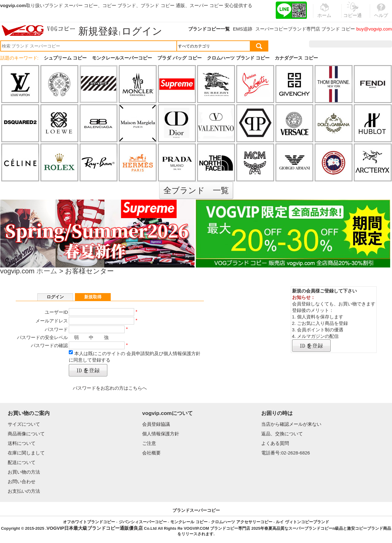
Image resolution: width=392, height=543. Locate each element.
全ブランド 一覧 (196, 190)
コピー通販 (353, 14)
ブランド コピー (338, 29)
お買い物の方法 (24, 472)
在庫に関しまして (26, 453)
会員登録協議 (156, 424)
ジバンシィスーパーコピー (143, 522)
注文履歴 (325, 44)
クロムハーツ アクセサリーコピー (242, 522)
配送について (22, 462)
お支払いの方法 (24, 491)
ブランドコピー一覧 (209, 29)
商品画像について (26, 434)
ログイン (142, 31)
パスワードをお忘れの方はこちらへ (110, 388)
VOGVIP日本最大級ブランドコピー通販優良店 (95, 528)
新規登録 (98, 31)
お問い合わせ (22, 481)
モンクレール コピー (189, 522)
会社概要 (151, 453)
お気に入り (353, 44)
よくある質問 (275, 443)
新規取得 (93, 297)
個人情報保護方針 (161, 434)
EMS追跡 (243, 29)
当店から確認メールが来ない (291, 424)
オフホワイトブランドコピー (89, 522)
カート (378, 44)
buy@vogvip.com (374, 29)
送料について (22, 443)
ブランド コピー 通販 (163, 5)
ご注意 (149, 443)
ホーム (47, 272)
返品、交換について (282, 434)
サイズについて (24, 424)
